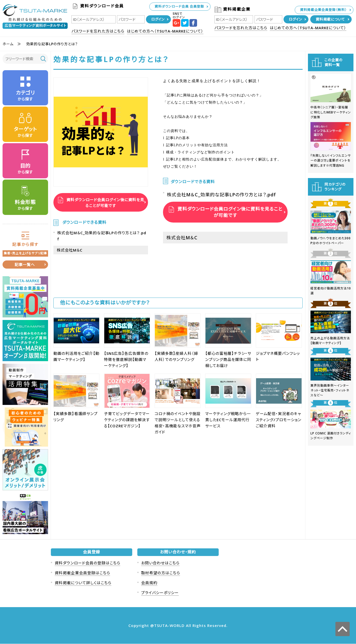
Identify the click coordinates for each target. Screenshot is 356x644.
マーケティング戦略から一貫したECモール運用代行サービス (228, 420)
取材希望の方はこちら (161, 573)
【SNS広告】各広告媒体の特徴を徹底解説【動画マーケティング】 (126, 359)
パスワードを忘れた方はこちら (98, 31)
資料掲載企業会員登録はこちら (82, 573)
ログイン (158, 19)
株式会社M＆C (70, 250)
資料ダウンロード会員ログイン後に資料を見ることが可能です (105, 202)
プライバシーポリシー (160, 593)
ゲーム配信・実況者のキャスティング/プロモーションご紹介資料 (279, 420)
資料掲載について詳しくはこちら (83, 583)
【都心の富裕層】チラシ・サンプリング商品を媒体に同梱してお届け (228, 359)
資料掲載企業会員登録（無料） (323, 10)
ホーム (8, 44)
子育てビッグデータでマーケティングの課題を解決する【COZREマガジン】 (127, 420)
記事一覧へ (25, 265)
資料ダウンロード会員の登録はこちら (87, 563)
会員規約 (149, 583)
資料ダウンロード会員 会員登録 (179, 6)
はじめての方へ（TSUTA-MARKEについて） (165, 31)
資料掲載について (330, 19)
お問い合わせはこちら (160, 563)
